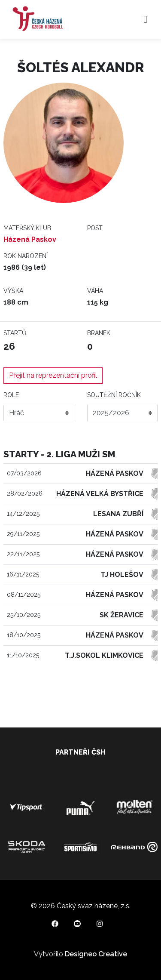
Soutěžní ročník (114, 395)
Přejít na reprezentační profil (53, 375)
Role (11, 395)
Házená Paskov (30, 239)
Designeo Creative (96, 954)
